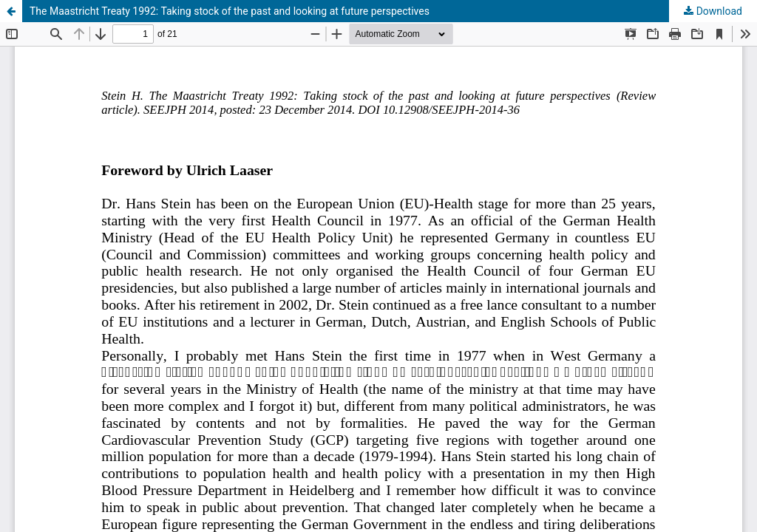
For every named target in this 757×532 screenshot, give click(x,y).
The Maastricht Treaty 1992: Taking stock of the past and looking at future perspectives (230, 11)
